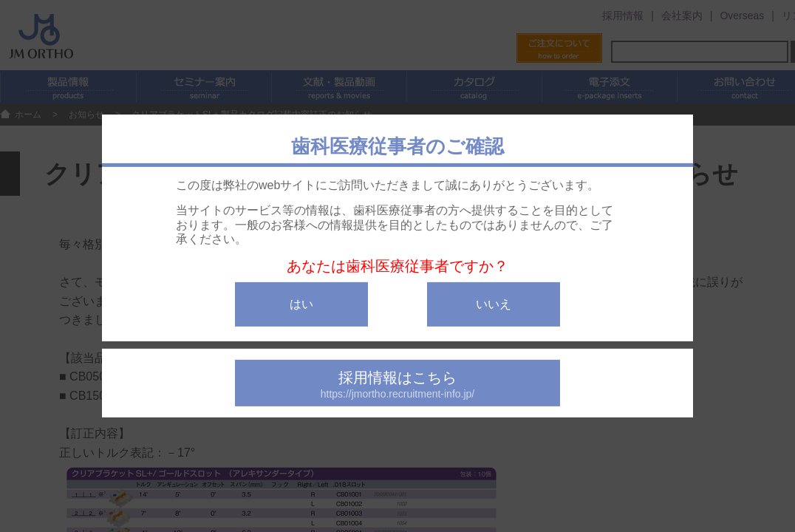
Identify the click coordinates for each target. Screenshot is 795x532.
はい (301, 304)
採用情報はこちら (397, 385)
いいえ (494, 304)
